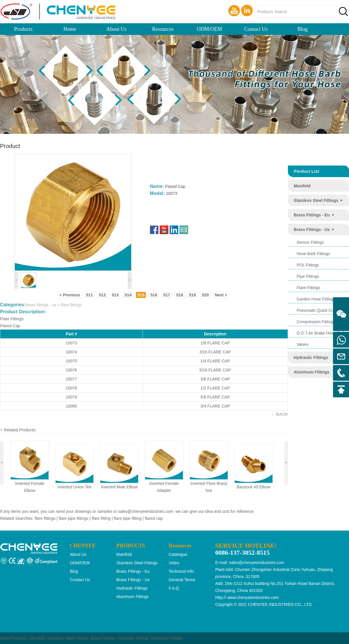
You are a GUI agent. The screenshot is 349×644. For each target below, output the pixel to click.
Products (23, 29)
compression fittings (316, 322)
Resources (163, 29)
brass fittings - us (312, 230)
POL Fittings (308, 265)
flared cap (154, 518)
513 (115, 295)
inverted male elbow (119, 487)
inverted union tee (74, 487)
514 (128, 295)
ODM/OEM (209, 29)
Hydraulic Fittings (133, 638)
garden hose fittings (316, 299)
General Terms (182, 580)
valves (303, 344)
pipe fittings (308, 276)
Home (70, 29)
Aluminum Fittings (167, 638)
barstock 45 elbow (254, 487)
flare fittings (308, 288)
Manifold (37, 638)
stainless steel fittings (316, 200)
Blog (302, 29)
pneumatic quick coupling (321, 310)
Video (174, 563)
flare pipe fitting (128, 518)
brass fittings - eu (312, 215)
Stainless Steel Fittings (68, 638)
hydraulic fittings (311, 357)
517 (167, 295)
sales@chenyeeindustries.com (145, 511)
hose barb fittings (313, 254)
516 (154, 295)
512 (102, 295)
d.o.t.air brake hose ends (321, 333)
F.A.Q (174, 588)
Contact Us (256, 29)
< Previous (70, 295)
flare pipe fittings (74, 518)
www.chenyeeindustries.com (253, 597)
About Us (116, 29)
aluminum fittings (312, 372)
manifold (302, 186)
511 (89, 295)
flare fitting (101, 518)
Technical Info (181, 571)
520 (205, 295)
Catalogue (178, 554)
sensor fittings (310, 242)
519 (192, 295)
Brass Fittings (103, 638)
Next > (221, 295)
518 (180, 295)
